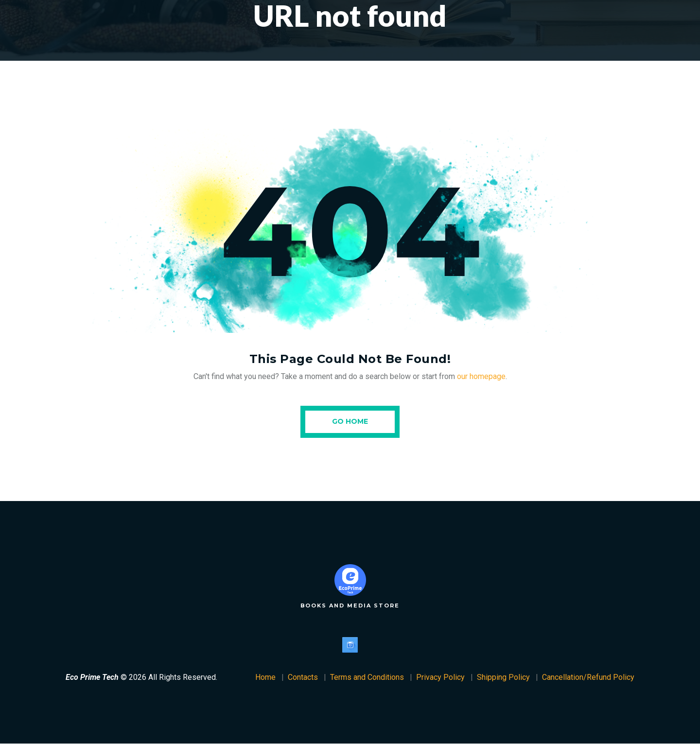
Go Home (350, 421)
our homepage (481, 376)
